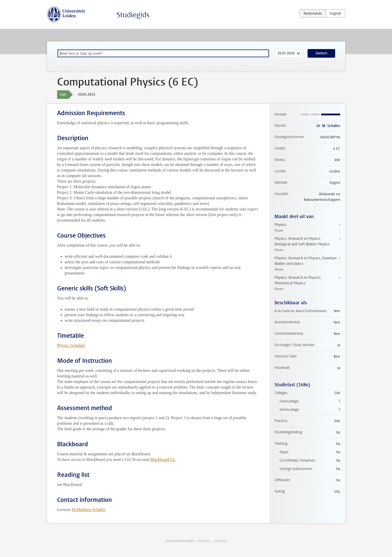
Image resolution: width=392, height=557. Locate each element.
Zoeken (321, 53)
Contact (221, 541)
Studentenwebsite (179, 541)
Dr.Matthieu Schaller (89, 510)
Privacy (204, 541)
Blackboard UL (163, 459)
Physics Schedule (71, 345)
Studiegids (133, 15)
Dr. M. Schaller (328, 126)
